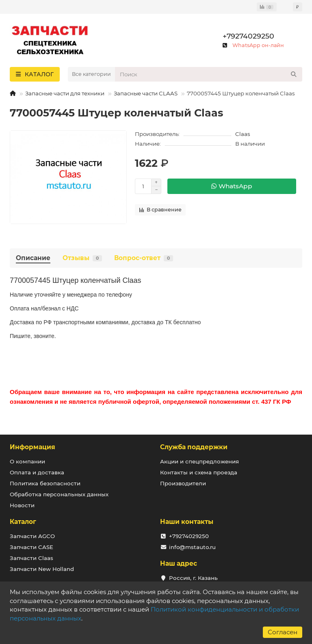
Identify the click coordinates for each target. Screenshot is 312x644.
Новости (22, 505)
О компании (27, 461)
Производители (183, 483)
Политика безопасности (45, 483)
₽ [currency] (298, 7)
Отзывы (82, 258)
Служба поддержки (194, 447)
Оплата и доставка (37, 472)
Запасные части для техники (65, 93)
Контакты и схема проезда (199, 472)
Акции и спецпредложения (199, 461)
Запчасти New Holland (42, 569)
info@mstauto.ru (192, 547)
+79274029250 (248, 36)
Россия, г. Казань (193, 578)
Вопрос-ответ (144, 258)
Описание (33, 258)
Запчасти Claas (31, 558)
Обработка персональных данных (59, 494)
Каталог (23, 522)
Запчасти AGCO (32, 536)
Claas (243, 134)
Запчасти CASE (31, 547)
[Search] (209, 74)
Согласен (283, 632)
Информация (32, 447)
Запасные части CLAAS (146, 93)
